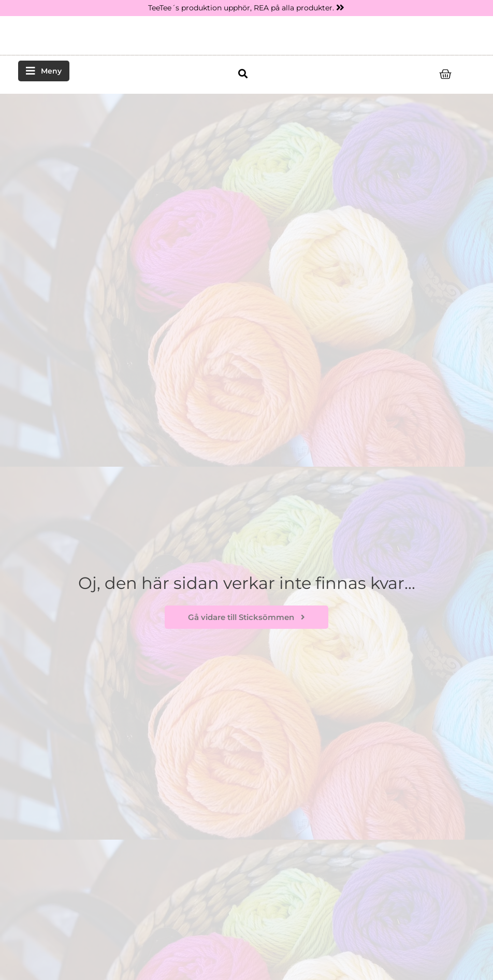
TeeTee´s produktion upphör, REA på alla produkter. (241, 8)
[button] (243, 74)
